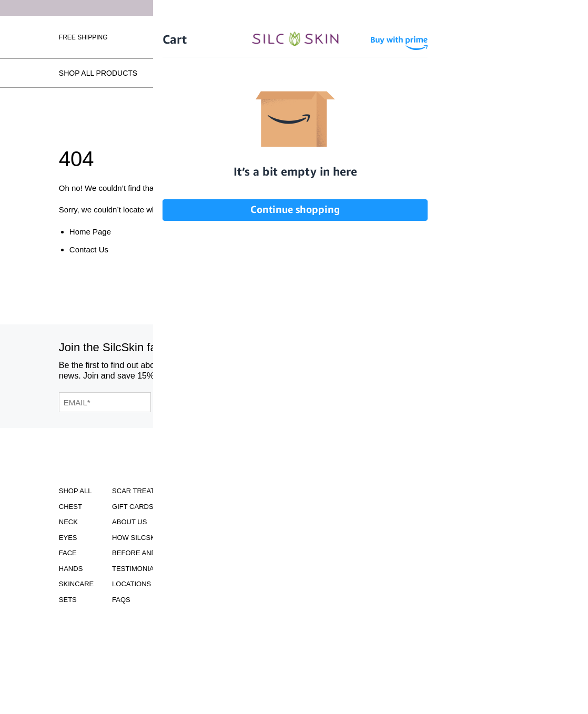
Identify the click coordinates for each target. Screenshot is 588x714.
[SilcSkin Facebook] (384, 366)
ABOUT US (129, 522)
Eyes (68, 538)
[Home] (294, 36)
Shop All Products (98, 73)
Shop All (75, 491)
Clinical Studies (223, 507)
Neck (68, 522)
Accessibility (217, 491)
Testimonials (395, 73)
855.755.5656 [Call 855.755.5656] (317, 573)
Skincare (76, 584)
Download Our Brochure (316, 498)
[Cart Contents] (469, 37)
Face (68, 553)
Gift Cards (133, 507)
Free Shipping (83, 37)
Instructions (218, 522)
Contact (208, 610)
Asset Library (219, 553)
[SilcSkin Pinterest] (436, 366)
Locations (465, 73)
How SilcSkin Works (202, 73)
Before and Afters (306, 73)
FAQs (519, 73)
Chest (70, 507)
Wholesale (509, 37)
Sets (68, 600)
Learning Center (225, 538)
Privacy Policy (220, 569)
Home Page (90, 232)
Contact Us (89, 249)
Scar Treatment (143, 491)
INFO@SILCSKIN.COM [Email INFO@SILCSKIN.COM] (316, 583)
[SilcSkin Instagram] (361, 366)
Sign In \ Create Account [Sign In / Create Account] (404, 37)
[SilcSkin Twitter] (463, 366)
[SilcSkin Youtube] (409, 366)
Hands (71, 569)
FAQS (121, 600)
